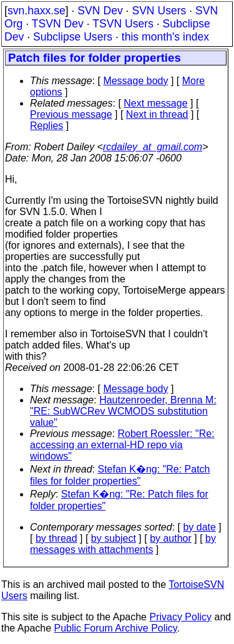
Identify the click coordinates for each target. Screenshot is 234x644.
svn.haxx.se (37, 11)
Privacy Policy (180, 617)
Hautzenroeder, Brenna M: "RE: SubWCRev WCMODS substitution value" (123, 411)
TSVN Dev (58, 24)
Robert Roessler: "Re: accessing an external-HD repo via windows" (122, 445)
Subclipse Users (73, 37)
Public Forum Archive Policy (116, 628)
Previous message (71, 114)
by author (171, 538)
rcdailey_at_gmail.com (153, 147)
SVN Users (159, 11)
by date (199, 527)
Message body (135, 81)
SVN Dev (100, 11)
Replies (46, 126)
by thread (56, 538)
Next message (155, 103)
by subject (114, 538)
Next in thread (157, 114)
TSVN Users (123, 24)
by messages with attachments (123, 544)
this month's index (165, 37)
